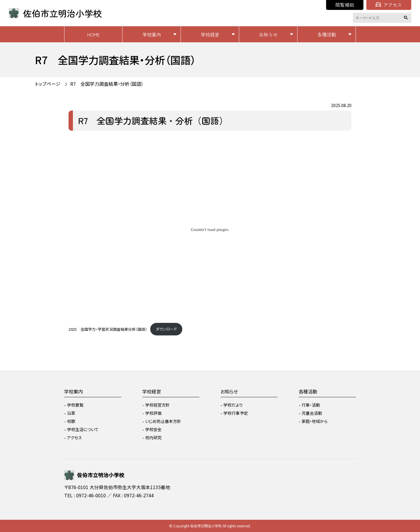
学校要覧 (75, 405)
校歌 (71, 421)
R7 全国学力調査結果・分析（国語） (107, 84)
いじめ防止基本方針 (163, 421)
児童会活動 (312, 413)
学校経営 (210, 34)
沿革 (71, 413)
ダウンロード (166, 329)
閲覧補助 (345, 5)
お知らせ (268, 34)
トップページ (48, 84)
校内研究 (153, 437)
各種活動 (327, 34)
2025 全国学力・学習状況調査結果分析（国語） (108, 329)
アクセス (389, 5)
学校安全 (153, 429)
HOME (93, 34)
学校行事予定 (236, 413)
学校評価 (153, 413)
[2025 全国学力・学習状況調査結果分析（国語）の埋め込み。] (210, 230)
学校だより (233, 405)
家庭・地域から (315, 421)
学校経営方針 (157, 405)
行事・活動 (311, 405)
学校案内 (152, 34)
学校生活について (83, 429)
